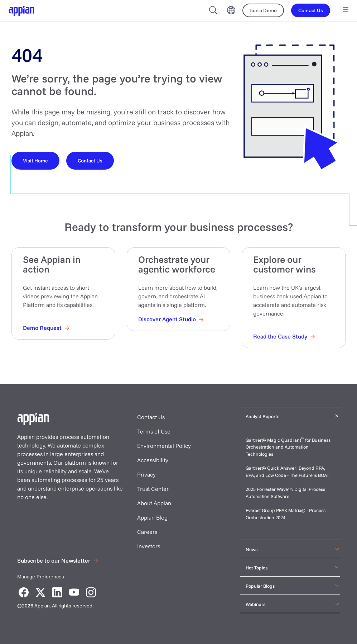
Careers (147, 532)
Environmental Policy (164, 446)
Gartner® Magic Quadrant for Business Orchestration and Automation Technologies (288, 447)
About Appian (154, 503)
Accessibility (153, 460)
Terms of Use (154, 431)
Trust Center (153, 489)
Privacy (146, 474)
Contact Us (151, 417)
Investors (149, 546)
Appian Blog (152, 517)
